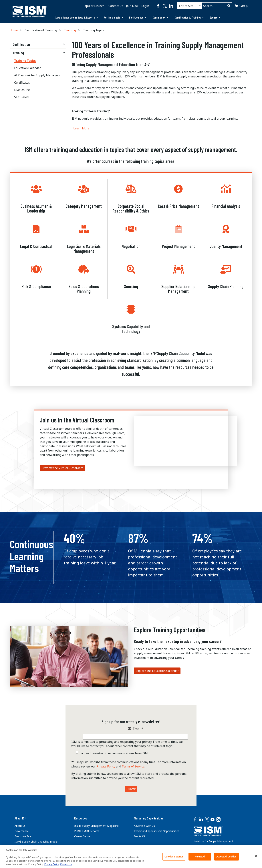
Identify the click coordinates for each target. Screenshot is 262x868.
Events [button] (215, 17)
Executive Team (24, 836)
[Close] (256, 856)
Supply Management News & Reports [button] (76, 17)
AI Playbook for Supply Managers (37, 75)
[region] (131, 856)
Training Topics (25, 61)
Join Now (132, 6)
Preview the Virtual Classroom (62, 468)
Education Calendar (27, 68)
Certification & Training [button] (189, 17)
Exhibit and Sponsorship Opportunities (157, 831)
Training (70, 30)
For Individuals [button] (114, 17)
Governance (22, 831)
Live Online (22, 90)
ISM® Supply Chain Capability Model (36, 842)
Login (145, 6)
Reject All (200, 857)
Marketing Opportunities (149, 818)
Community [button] (161, 17)
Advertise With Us (144, 826)
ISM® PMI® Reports (87, 831)
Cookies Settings (174, 857)
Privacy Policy (106, 766)
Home (14, 30)
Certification (21, 44)
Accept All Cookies (226, 857)
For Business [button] (138, 17)
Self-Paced (21, 97)
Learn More (81, 128)
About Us (20, 826)
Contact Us (116, 6)
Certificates (22, 83)
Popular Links (92, 6)
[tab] (76, 17)
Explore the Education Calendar (157, 671)
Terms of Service (133, 766)
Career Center (83, 836)
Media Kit (140, 836)
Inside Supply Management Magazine (96, 826)
